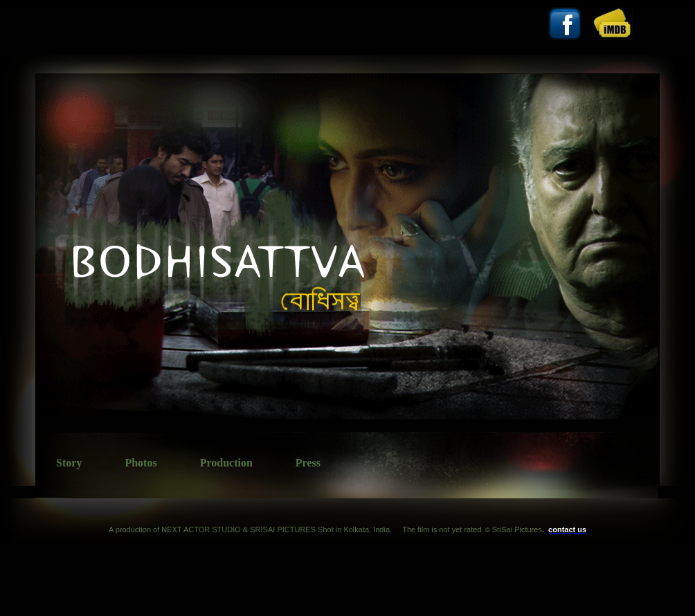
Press (308, 463)
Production (226, 463)
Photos (141, 463)
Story (69, 463)
